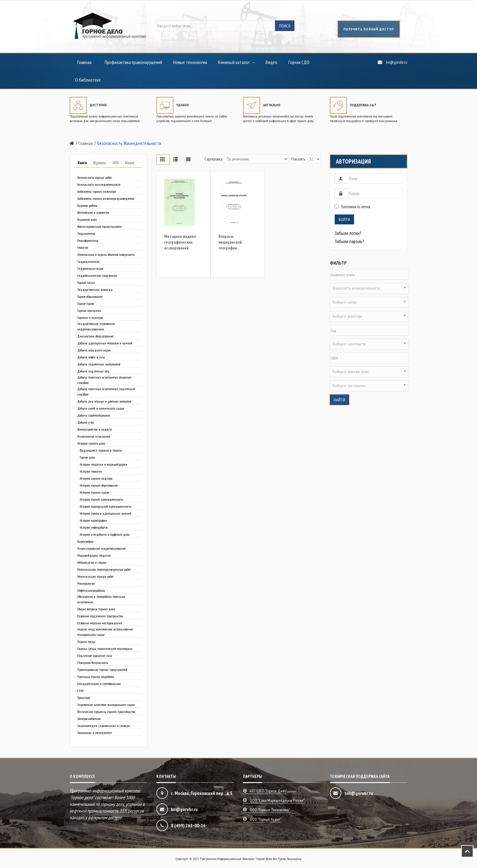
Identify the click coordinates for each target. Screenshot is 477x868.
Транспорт (84, 698)
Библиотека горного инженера (97, 191)
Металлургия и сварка (92, 562)
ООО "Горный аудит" (266, 819)
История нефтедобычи (94, 527)
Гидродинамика (88, 261)
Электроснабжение (89, 719)
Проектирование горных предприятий (102, 670)
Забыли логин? (348, 233)
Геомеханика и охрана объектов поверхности (106, 254)
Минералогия (86, 583)
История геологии (91, 471)
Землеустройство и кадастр (94, 429)
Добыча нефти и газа (91, 357)
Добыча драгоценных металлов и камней (105, 343)
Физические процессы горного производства (106, 712)
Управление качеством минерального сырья (106, 705)
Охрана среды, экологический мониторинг (105, 649)
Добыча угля (86, 422)
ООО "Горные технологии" (270, 810)
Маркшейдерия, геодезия (94, 555)
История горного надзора (96, 478)
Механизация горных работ (95, 576)
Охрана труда (86, 642)
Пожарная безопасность (93, 663)
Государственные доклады (95, 289)
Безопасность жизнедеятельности (99, 184)
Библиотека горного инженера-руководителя (106, 198)
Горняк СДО (299, 62)
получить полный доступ (369, 29)
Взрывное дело (87, 219)
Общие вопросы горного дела (96, 609)
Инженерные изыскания (94, 436)
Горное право (86, 303)
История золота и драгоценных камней (106, 513)
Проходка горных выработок (96, 677)
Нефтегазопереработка (91, 590)
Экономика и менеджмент (95, 733)
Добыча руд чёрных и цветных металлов (104, 401)
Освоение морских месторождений (100, 623)
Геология (83, 247)
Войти (344, 220)
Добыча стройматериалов (94, 415)
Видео (272, 62)
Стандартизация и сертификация (99, 684)
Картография (85, 541)
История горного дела (91, 443)
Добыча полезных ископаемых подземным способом (106, 392)
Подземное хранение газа (95, 656)
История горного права (94, 492)
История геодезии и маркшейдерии (103, 464)
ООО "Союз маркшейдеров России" (277, 800)
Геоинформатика (88, 240)
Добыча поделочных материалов (99, 364)
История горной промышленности (101, 499)
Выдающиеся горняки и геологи (101, 450)
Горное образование (90, 296)
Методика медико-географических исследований (181, 242)
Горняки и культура (90, 318)
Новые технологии (190, 62)
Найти (339, 400)
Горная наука (86, 282)
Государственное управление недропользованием (96, 326)
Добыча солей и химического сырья (101, 408)
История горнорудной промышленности (106, 506)
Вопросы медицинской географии (230, 242)
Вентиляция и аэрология (93, 212)
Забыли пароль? (349, 241)
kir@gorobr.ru (397, 62)
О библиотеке (88, 80)
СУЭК (80, 691)
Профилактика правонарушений (133, 62)
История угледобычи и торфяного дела (105, 534)
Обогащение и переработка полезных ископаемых (101, 599)
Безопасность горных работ (94, 177)
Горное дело (87, 457)
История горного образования (99, 485)
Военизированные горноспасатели (99, 226)
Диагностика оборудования (95, 336)
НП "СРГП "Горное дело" (268, 791)
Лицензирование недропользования (101, 548)
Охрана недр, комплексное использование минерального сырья (105, 632)
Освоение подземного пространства (100, 616)
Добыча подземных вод (93, 371)
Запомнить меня (352, 206)
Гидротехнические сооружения (97, 275)
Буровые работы (87, 205)
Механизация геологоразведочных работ (104, 569)
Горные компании (89, 311)
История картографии (93, 520)
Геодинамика (86, 233)
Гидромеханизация (90, 268)
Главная (84, 62)
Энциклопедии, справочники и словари (104, 726)
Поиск (285, 26)
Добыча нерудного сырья (94, 350)
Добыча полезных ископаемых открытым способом (104, 380)
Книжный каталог (234, 62)
